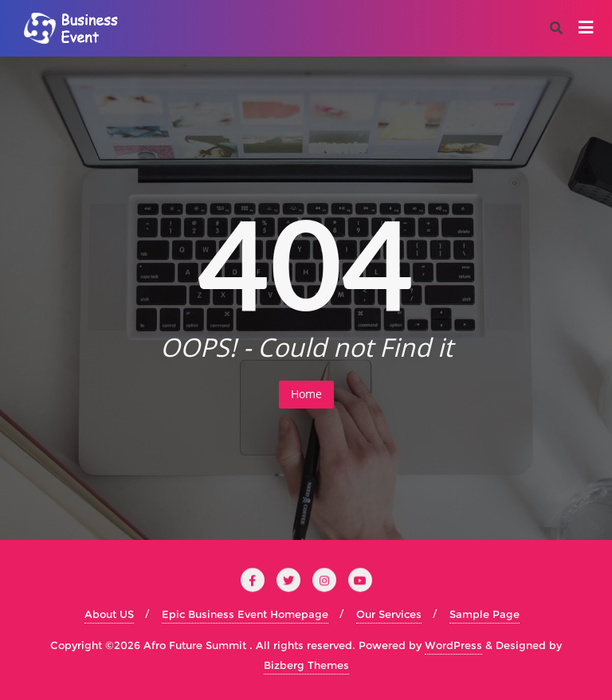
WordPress (453, 645)
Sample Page (484, 614)
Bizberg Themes (306, 665)
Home (306, 394)
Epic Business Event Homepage (245, 614)
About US (109, 614)
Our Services (389, 614)
